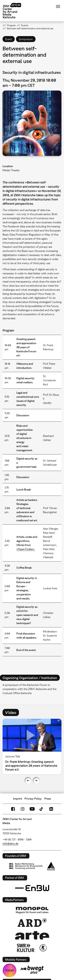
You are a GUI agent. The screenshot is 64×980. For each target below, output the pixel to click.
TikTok (42, 809)
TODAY (10, 970)
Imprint (18, 799)
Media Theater (11, 170)
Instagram (23, 809)
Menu (58, 6)
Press (48, 799)
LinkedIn (51, 809)
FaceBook (13, 809)
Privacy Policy (33, 799)
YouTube (32, 809)
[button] (32, 123)
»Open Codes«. (26, 549)
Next (36, 781)
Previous (28, 781)
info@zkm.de (10, 844)
